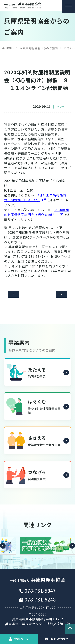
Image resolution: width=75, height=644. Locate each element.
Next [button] (72, 547)
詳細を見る (66, 374)
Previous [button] (3, 547)
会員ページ (21, 639)
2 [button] (36, 560)
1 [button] (33, 560)
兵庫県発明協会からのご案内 (39, 48)
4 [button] (42, 560)
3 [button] (39, 560)
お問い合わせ (59, 639)
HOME (10, 48)
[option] (38, 547)
